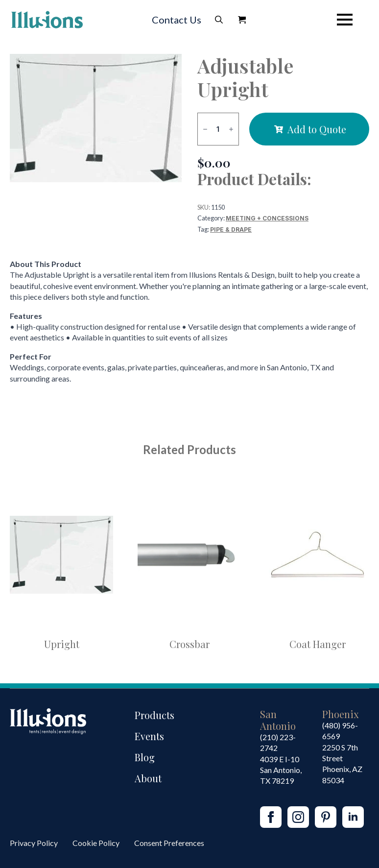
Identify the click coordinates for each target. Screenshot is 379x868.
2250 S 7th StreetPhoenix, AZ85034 (342, 764)
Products (154, 715)
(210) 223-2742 (278, 742)
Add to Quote (317, 129)
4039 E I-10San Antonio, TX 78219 (281, 770)
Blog (145, 757)
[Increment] (231, 129)
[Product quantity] (218, 129)
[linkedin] (353, 817)
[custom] (326, 817)
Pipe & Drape (231, 229)
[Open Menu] (345, 20)
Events (149, 736)
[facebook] (271, 817)
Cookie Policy (96, 843)
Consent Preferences (169, 843)
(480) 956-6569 (340, 731)
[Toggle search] (219, 20)
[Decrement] (205, 129)
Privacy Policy (34, 843)
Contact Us (177, 20)
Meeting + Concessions (267, 218)
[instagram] (298, 817)
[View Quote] (242, 20)
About (148, 778)
